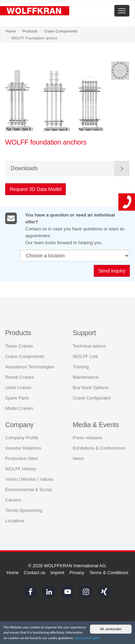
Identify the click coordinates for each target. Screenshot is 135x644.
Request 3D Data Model (35, 189)
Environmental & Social (28, 489)
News (78, 457)
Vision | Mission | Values (29, 478)
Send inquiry (112, 271)
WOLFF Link (85, 355)
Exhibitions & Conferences (99, 447)
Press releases (88, 437)
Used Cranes (18, 387)
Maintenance (85, 376)
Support (84, 332)
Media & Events (96, 424)
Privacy (77, 573)
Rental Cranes (20, 376)
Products (30, 31)
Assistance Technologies (30, 366)
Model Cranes (19, 407)
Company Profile (22, 437)
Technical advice (89, 345)
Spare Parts (17, 397)
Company (19, 424)
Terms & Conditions (109, 573)
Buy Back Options (91, 387)
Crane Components (61, 31)
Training (81, 366)
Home (11, 31)
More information (87, 638)
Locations (15, 520)
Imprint (57, 573)
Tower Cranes (19, 345)
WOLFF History (21, 468)
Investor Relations (23, 447)
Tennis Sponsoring (24, 509)
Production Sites (22, 457)
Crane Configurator (92, 397)
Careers (13, 499)
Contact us (35, 573)
